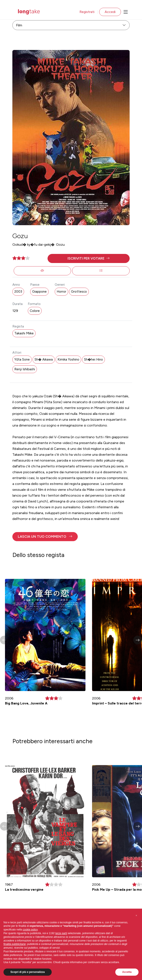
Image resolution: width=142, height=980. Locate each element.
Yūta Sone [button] (22, 359)
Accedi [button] (110, 12)
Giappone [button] (39, 292)
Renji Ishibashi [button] (25, 369)
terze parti (61, 933)
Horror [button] (61, 292)
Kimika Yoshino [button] (68, 359)
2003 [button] (18, 292)
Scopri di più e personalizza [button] (28, 972)
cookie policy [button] (30, 930)
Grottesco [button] (79, 292)
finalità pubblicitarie (15, 944)
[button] (89, 258)
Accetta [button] (127, 972)
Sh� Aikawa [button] (44, 359)
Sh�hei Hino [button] (93, 359)
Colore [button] (35, 311)
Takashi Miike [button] (24, 333)
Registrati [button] (87, 12)
